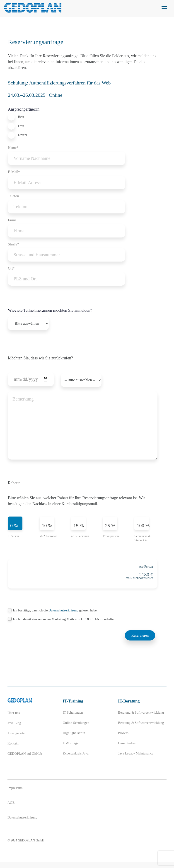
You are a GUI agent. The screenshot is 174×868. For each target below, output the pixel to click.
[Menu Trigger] (164, 9)
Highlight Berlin (74, 739)
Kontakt (13, 750)
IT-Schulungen (73, 719)
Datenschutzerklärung (64, 617)
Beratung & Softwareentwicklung (141, 719)
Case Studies (127, 749)
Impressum (15, 794)
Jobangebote (16, 739)
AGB (11, 809)
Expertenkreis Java (76, 760)
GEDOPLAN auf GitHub (25, 760)
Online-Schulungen (76, 729)
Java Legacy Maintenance (136, 760)
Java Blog (14, 729)
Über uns (14, 719)
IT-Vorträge (71, 749)
